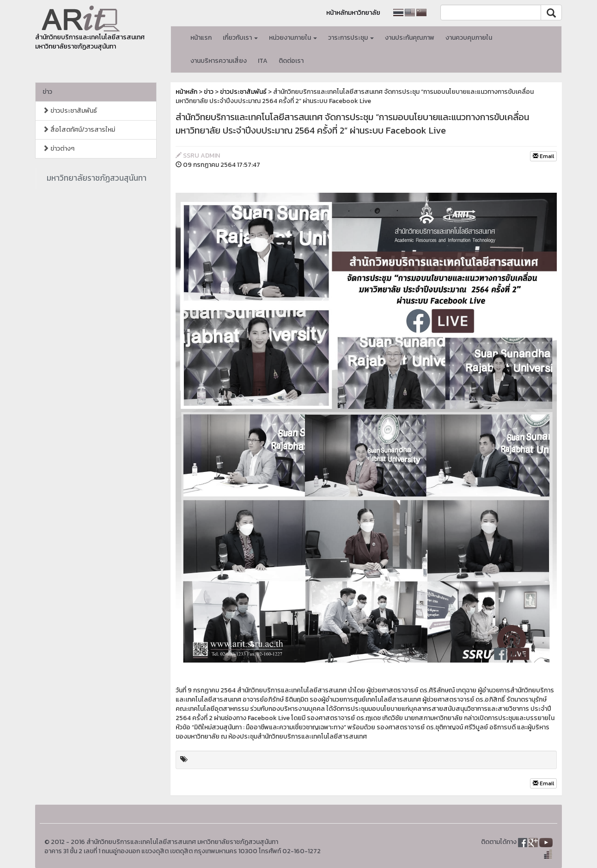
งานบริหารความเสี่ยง (219, 61)
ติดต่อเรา (291, 61)
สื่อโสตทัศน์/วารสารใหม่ (79, 130)
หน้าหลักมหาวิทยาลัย (353, 13)
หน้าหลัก (186, 92)
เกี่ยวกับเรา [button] (240, 38)
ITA (263, 61)
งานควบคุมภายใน (469, 38)
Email (543, 156)
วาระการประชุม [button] (351, 38)
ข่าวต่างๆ (58, 149)
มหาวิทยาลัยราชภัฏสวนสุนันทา (97, 178)
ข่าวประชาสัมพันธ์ (70, 111)
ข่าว (47, 92)
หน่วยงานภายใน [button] (293, 38)
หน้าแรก (201, 38)
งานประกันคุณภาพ (410, 38)
